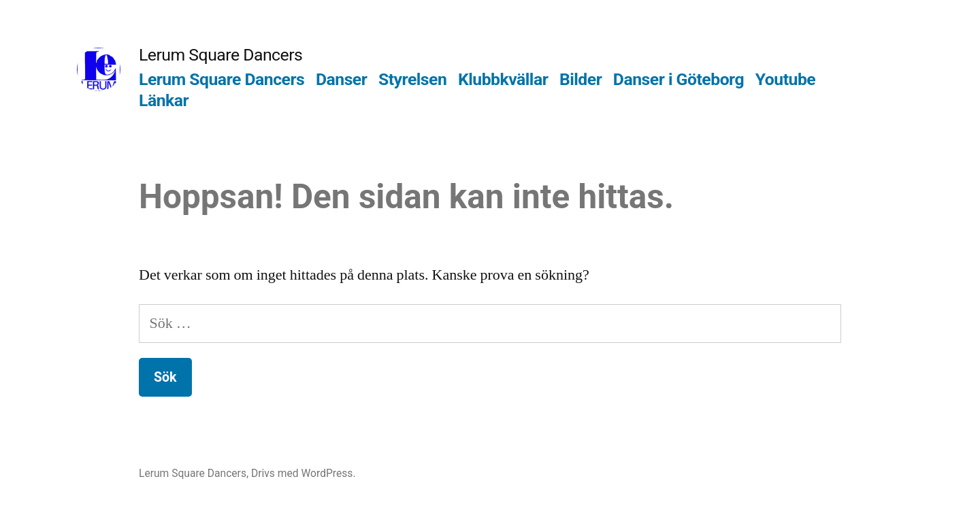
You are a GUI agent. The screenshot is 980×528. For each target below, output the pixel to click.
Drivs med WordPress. (304, 473)
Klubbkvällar (503, 79)
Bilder (581, 79)
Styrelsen (412, 79)
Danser (341, 79)
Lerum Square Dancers (220, 55)
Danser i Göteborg (679, 79)
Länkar (164, 100)
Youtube (785, 79)
